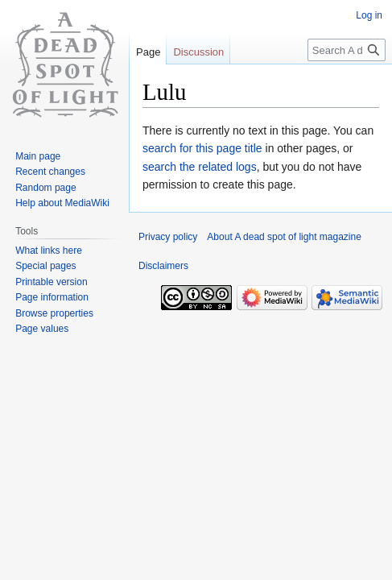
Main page (38, 156)
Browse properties (54, 313)
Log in (369, 15)
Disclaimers (163, 266)
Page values (42, 329)
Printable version (51, 282)
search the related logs (200, 167)
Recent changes (50, 172)
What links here (49, 251)
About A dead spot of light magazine (284, 237)
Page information (52, 297)
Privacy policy (168, 237)
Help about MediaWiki (62, 203)
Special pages (45, 266)
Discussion (198, 52)
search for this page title (202, 148)
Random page (45, 188)
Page (148, 52)
